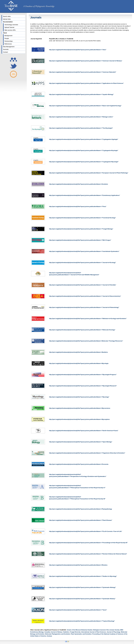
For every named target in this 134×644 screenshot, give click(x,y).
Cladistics (66, 632)
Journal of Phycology (113, 632)
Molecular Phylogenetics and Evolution (58, 634)
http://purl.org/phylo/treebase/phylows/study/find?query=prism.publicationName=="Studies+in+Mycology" (83, 576)
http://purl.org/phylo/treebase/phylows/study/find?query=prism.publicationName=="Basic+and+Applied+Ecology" (85, 106)
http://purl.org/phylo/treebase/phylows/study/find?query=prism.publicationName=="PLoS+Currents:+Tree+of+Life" (86, 531)
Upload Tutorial (9, 27)
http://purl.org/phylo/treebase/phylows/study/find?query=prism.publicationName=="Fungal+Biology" (81, 229)
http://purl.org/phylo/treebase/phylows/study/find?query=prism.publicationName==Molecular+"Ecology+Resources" (86, 341)
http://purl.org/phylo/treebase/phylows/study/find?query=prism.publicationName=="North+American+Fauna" (84, 431)
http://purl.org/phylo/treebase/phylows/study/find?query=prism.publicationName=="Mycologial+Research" (83, 386)
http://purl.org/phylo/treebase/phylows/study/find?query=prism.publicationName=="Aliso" (78, 50)
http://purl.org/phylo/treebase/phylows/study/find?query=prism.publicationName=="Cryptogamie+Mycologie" (84, 162)
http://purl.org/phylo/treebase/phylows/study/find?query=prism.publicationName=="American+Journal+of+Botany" (86, 61)
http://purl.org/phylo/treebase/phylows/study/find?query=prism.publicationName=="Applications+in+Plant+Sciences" (86, 83)
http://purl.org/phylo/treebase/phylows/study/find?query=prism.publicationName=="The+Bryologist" (81, 128)
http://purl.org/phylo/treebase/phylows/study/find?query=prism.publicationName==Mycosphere (79, 419)
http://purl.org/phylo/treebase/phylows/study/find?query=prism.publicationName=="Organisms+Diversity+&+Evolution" (87, 453)
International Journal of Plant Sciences (93, 632)
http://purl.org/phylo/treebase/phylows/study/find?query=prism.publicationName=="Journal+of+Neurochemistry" (85, 296)
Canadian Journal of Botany (53, 632)
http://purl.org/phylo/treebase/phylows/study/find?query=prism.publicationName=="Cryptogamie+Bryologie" (84, 150)
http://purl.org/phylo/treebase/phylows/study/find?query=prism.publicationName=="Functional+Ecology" (82, 218)
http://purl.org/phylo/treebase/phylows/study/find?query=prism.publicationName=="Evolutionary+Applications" (85, 195)
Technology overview (11, 25)
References (8, 44)
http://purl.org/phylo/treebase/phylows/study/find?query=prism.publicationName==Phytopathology (81, 509)
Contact (5, 52)
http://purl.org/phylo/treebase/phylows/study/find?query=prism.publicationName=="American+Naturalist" (83, 72)
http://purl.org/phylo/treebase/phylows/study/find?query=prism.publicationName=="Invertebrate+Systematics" (84, 251)
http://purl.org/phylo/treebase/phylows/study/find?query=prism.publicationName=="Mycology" (79, 397)
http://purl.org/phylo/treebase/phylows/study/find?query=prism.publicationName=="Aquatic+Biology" (81, 94)
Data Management (9, 47)
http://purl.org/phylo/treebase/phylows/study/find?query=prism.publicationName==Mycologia (79, 363)
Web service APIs (10, 30)
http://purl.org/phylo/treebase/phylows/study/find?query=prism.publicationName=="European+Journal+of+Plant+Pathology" (89, 173)
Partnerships (9, 41)
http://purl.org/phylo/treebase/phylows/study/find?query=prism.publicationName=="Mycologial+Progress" (83, 375)
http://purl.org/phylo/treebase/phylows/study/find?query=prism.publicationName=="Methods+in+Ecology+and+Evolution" (88, 319)
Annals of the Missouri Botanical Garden (80, 630)
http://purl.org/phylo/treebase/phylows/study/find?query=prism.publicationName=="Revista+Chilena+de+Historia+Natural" (88, 554)
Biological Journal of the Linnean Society (106, 630)
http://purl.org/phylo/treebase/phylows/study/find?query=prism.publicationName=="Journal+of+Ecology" (83, 263)
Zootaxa (49, 636)
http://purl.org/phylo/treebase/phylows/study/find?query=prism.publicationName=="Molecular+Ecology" (82, 330)
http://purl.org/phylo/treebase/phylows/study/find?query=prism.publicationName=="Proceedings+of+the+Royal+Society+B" (88, 543)
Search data (7, 16)
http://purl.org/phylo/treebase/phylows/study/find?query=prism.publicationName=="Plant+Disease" (81, 520)
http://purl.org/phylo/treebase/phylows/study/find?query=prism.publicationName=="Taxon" (78, 610)
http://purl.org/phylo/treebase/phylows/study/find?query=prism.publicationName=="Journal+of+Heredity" (83, 285)
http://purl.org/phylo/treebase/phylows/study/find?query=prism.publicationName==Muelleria (78, 352)
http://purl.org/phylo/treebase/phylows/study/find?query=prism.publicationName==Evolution (79, 184)
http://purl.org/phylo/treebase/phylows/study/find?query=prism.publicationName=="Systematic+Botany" (82, 599)
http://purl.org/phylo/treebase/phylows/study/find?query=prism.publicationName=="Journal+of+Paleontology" (84, 307)
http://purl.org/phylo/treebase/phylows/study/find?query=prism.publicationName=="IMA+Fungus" (80, 240)
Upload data (7, 19)
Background (8, 36)
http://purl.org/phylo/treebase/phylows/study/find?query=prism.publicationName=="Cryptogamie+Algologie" (84, 139)
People (7, 38)
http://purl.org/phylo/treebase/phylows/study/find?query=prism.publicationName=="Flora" (78, 206)
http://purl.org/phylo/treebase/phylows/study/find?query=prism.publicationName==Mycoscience (80, 408)
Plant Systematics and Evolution (81, 634)
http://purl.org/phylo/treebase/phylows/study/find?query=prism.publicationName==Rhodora (78, 565)
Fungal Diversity (75, 632)
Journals (6, 49)
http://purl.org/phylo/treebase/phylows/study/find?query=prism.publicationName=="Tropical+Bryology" (82, 621)
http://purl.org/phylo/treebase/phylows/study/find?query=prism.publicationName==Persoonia (79, 464)
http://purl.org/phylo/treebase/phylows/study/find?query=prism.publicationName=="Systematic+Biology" (82, 587)
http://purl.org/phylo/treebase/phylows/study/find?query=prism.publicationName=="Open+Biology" (81, 442)
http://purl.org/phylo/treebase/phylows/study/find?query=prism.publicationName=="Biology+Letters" (81, 117)
